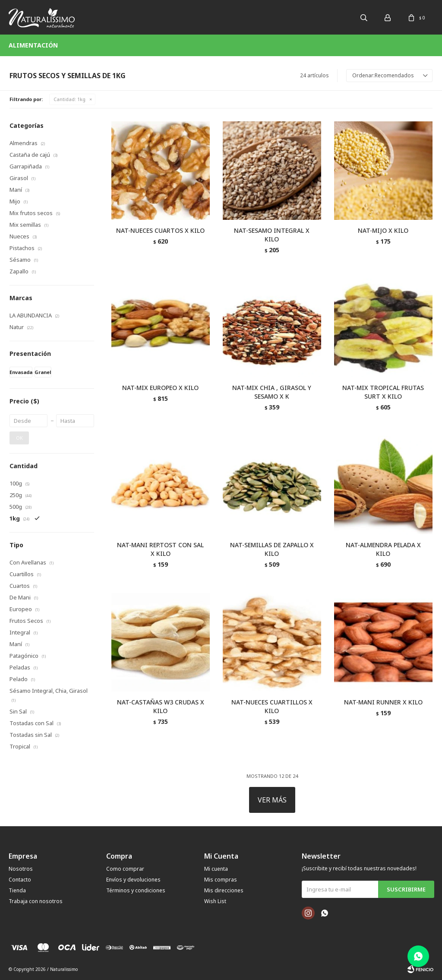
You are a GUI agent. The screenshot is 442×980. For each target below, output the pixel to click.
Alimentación (33, 45)
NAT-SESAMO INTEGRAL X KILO (272, 235)
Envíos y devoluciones (133, 880)
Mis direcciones (224, 890)
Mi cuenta (216, 869)
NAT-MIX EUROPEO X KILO (160, 388)
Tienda (17, 890)
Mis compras (221, 880)
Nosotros (21, 869)
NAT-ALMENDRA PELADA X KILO (383, 549)
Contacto (20, 880)
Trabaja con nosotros (36, 901)
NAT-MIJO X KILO (383, 230)
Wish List (215, 901)
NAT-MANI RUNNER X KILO (383, 702)
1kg (69, 99)
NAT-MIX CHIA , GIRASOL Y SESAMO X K (272, 392)
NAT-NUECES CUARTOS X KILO (160, 230)
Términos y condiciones (136, 890)
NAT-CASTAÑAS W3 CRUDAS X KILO (161, 706)
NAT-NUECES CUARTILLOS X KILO (272, 706)
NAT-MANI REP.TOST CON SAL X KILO (160, 549)
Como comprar (125, 869)
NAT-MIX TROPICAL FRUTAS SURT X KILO (383, 392)
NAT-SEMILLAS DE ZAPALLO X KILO (272, 549)
